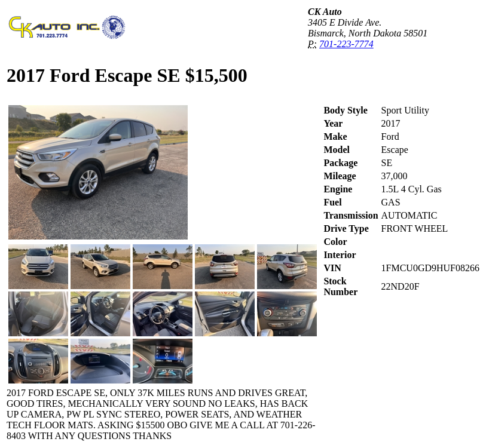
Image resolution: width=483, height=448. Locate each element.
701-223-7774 (346, 44)
